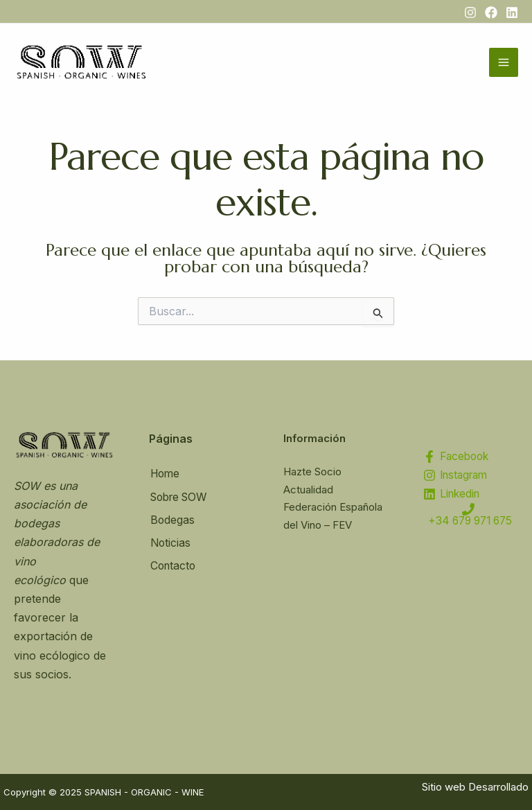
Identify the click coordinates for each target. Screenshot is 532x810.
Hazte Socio (312, 472)
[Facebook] (491, 12)
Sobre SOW (180, 496)
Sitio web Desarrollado (475, 787)
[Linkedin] (512, 12)
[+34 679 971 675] (468, 520)
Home (165, 474)
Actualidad (308, 490)
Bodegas (171, 519)
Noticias (170, 541)
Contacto (173, 563)
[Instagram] (470, 12)
